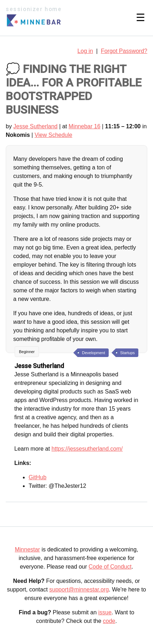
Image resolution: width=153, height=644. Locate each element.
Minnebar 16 (85, 126)
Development (93, 353)
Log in (85, 51)
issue (105, 612)
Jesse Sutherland (35, 126)
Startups (127, 353)
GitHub (38, 477)
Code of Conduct (110, 567)
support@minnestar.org (79, 589)
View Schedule (54, 135)
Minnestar (27, 549)
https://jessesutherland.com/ (87, 449)
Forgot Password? (124, 51)
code (109, 621)
